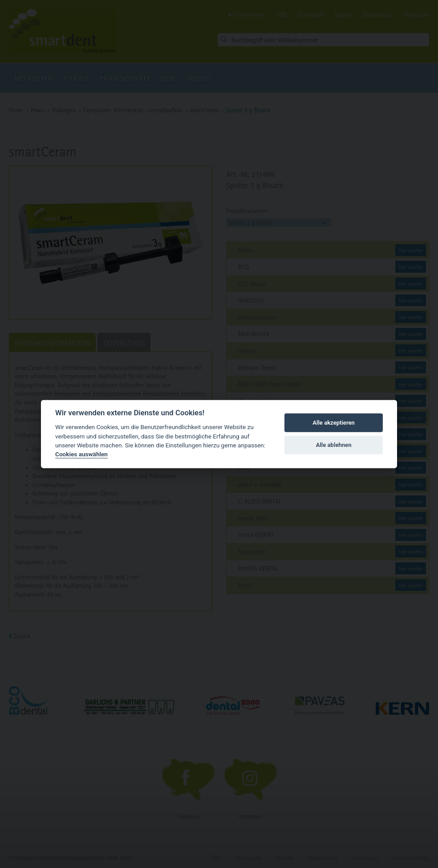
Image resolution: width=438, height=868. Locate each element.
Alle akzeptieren (334, 423)
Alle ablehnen (334, 445)
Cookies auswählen (81, 454)
